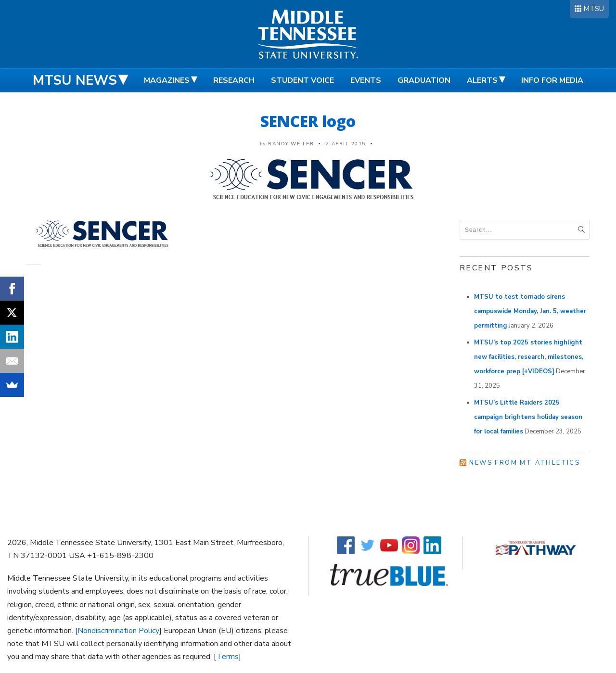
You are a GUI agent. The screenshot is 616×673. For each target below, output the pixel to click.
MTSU (594, 9)
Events (366, 80)
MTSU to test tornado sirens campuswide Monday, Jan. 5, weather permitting (530, 311)
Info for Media (552, 80)
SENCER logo (308, 121)
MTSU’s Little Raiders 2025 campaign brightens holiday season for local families (528, 417)
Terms (228, 657)
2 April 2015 (346, 144)
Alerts (482, 80)
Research (234, 80)
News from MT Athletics (525, 463)
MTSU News (75, 80)
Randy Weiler (291, 144)
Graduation (424, 80)
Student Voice (302, 80)
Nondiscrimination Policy (118, 631)
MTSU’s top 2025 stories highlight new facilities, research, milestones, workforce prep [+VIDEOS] (529, 357)
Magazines (167, 80)
